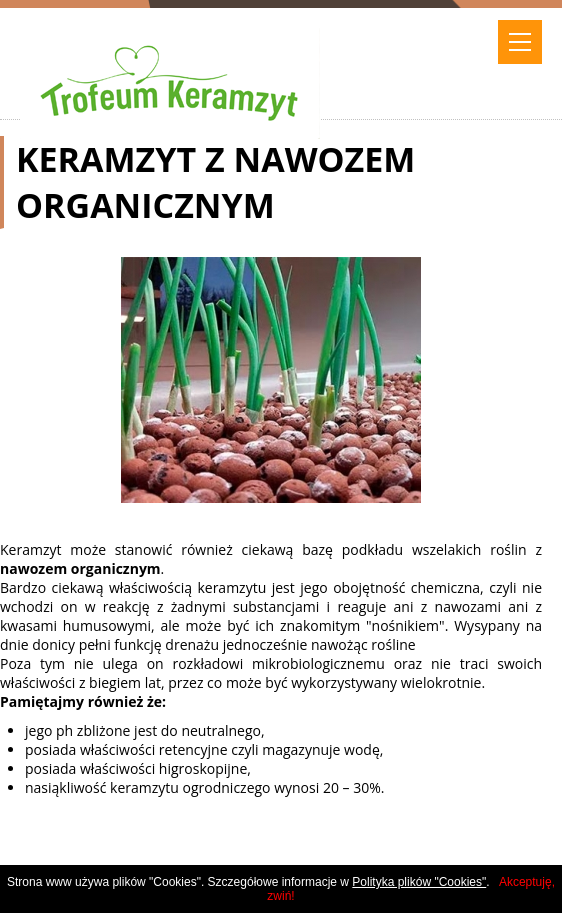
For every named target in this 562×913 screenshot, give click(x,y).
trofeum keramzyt (170, 63)
